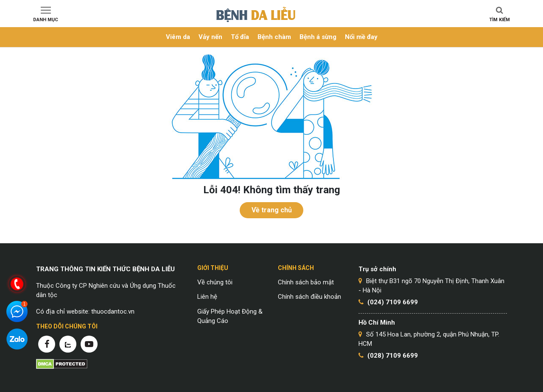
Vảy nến (210, 37)
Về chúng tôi (215, 282)
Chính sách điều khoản (309, 297)
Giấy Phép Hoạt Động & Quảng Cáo (230, 316)
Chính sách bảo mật (306, 282)
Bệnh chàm (274, 37)
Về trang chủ (272, 210)
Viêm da (178, 37)
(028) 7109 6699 (393, 356)
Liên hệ (207, 297)
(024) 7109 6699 (393, 302)
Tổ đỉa (240, 37)
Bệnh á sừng (318, 37)
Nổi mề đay (361, 37)
